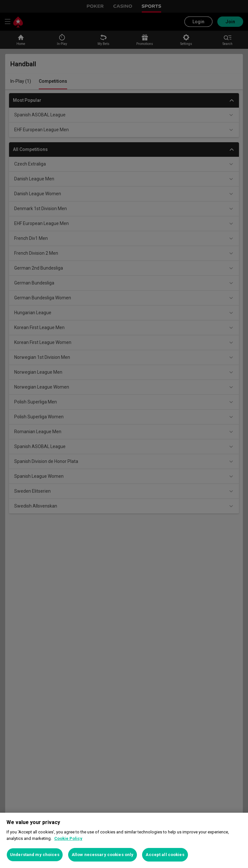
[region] (124, 840)
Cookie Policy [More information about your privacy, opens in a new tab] (68, 838)
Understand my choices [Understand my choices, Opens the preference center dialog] (35, 855)
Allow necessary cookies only (103, 855)
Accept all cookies (165, 855)
